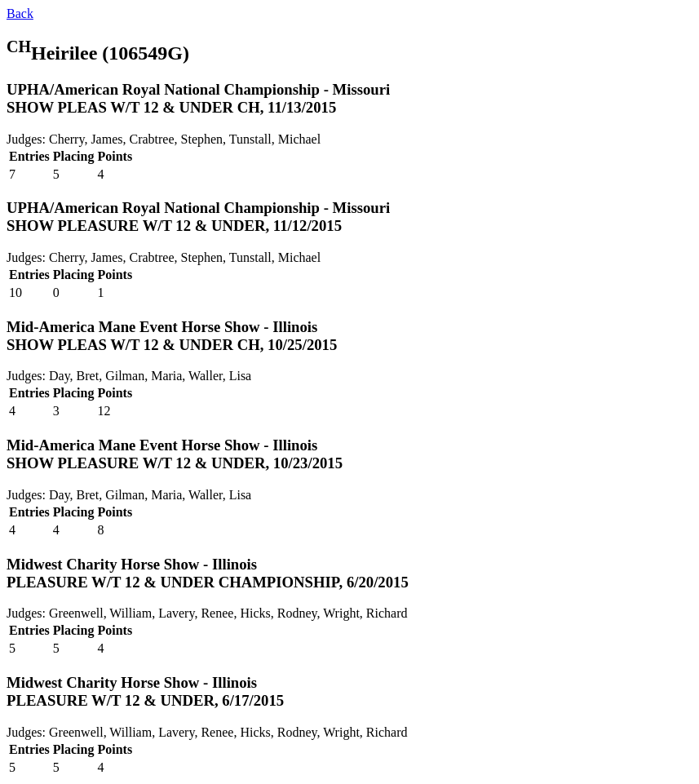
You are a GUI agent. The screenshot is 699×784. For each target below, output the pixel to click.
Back (20, 13)
